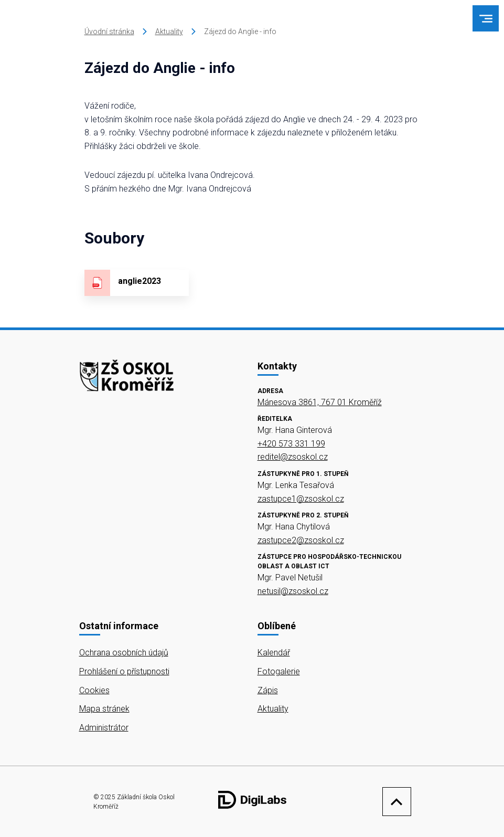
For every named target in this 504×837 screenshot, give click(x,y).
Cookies (94, 690)
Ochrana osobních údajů (124, 653)
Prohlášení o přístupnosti (124, 671)
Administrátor (104, 728)
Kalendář (274, 653)
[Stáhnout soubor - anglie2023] (137, 283)
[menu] (486, 19)
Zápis (268, 690)
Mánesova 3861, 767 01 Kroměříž (320, 402)
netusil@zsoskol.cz (293, 591)
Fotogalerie (279, 671)
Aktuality (169, 31)
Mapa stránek (104, 709)
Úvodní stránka (109, 31)
